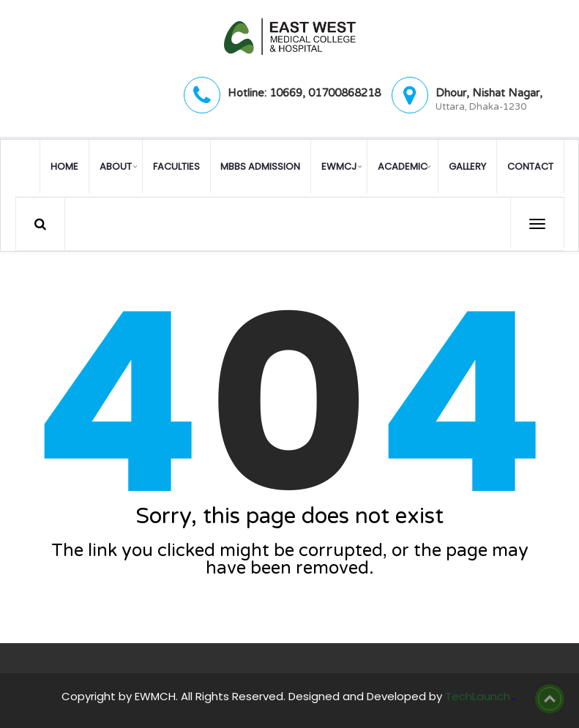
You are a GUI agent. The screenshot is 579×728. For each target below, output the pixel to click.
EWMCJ (339, 166)
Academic (403, 166)
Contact (530, 166)
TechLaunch (478, 695)
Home (64, 166)
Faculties (176, 166)
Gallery (467, 166)
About (116, 166)
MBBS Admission (260, 166)
